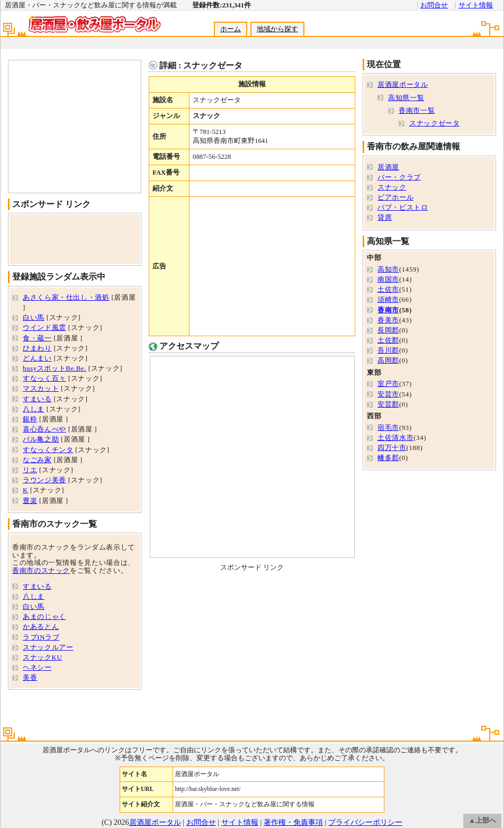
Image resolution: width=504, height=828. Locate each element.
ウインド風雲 (44, 328)
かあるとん (41, 627)
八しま (34, 409)
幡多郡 (388, 458)
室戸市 (388, 384)
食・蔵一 (37, 338)
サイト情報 (476, 5)
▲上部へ (482, 821)
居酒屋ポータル (403, 85)
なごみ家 (37, 460)
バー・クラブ (399, 177)
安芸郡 (388, 404)
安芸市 (388, 394)
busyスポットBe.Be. (55, 368)
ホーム (231, 29)
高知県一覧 (406, 98)
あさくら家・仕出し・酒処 (66, 298)
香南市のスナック (41, 571)
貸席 (385, 218)
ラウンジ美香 (44, 480)
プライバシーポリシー (365, 822)
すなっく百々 (44, 379)
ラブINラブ (41, 637)
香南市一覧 (417, 111)
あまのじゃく (44, 617)
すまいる (37, 399)
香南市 (388, 310)
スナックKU (42, 658)
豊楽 (30, 501)
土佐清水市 (395, 438)
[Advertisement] (272, 266)
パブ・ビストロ (403, 208)
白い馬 (34, 318)
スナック (392, 187)
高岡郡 (388, 361)
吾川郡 (388, 350)
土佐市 (388, 290)
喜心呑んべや (44, 429)
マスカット (41, 389)
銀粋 (30, 419)
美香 (30, 678)
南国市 (388, 280)
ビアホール (395, 197)
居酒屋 (388, 167)
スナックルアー (48, 647)
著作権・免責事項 (293, 822)
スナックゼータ (434, 123)
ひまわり (37, 348)
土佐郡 (388, 340)
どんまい (37, 358)
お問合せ (434, 5)
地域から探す (277, 29)
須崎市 (388, 300)
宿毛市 (388, 428)
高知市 (388, 269)
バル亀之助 (41, 439)
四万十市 (392, 448)
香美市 (388, 320)
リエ (30, 470)
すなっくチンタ (48, 450)
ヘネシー (37, 668)
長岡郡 (388, 330)
